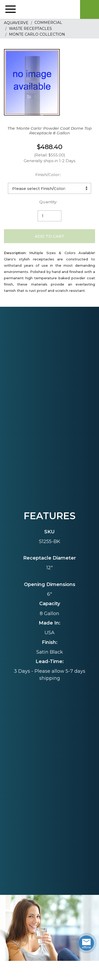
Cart (90, 9)
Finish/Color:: (48, 175)
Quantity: (48, 202)
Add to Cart (50, 236)
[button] (11, 9)
